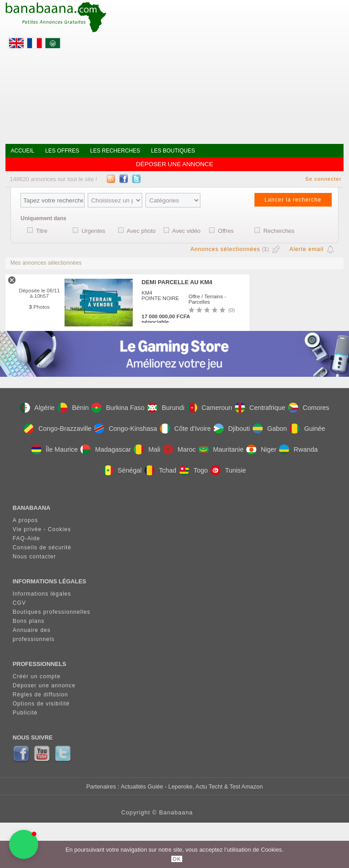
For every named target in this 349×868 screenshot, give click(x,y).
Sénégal (122, 470)
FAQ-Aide (27, 538)
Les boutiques (173, 151)
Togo (193, 470)
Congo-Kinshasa (125, 429)
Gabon (270, 429)
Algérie (37, 408)
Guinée (307, 429)
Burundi (166, 408)
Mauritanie (221, 449)
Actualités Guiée (142, 787)
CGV (19, 603)
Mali (147, 449)
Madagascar (106, 449)
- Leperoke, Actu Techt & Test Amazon (213, 787)
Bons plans (29, 621)
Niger (261, 449)
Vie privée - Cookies (42, 529)
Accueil (23, 151)
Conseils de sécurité (42, 547)
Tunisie (228, 470)
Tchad (160, 470)
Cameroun (210, 408)
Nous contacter (35, 557)
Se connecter (324, 179)
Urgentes (94, 231)
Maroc (179, 449)
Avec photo (141, 231)
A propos (25, 520)
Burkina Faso (118, 408)
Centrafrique (260, 408)
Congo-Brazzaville (57, 429)
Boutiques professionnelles (52, 612)
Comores (309, 408)
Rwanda (298, 449)
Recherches (279, 231)
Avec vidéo (186, 231)
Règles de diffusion (40, 695)
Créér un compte (37, 676)
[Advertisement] (225, 68)
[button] (24, 844)
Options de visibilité (41, 704)
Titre (42, 231)
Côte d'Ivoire (185, 429)
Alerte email (307, 249)
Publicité (25, 713)
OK (177, 859)
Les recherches (115, 151)
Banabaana (176, 812)
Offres (226, 231)
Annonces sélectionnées (225, 249)
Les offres (62, 151)
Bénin (73, 408)
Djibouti (232, 429)
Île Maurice (55, 449)
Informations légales (42, 594)
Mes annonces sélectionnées (46, 263)
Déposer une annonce (174, 164)
